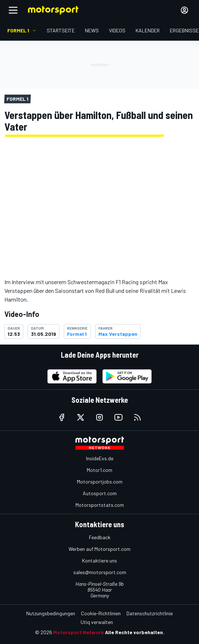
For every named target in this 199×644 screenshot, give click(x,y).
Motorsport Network (79, 632)
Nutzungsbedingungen (51, 613)
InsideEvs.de (100, 458)
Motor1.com (99, 470)
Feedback (100, 537)
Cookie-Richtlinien (101, 613)
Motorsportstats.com (100, 505)
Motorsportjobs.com (100, 482)
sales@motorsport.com (100, 572)
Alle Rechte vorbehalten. (135, 632)
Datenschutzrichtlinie (150, 613)
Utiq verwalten (97, 622)
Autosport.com (100, 493)
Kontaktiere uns (99, 560)
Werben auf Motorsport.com (99, 549)
